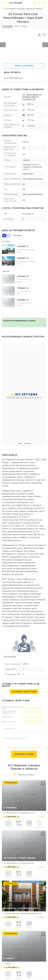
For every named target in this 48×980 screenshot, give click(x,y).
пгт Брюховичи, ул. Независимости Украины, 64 (32, 97)
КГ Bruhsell (10, 808)
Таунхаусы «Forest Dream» (20, 858)
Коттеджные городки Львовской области (24, 9)
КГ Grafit (9, 959)
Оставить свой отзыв (24, 692)
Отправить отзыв (24, 754)
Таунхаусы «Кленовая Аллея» (21, 908)
